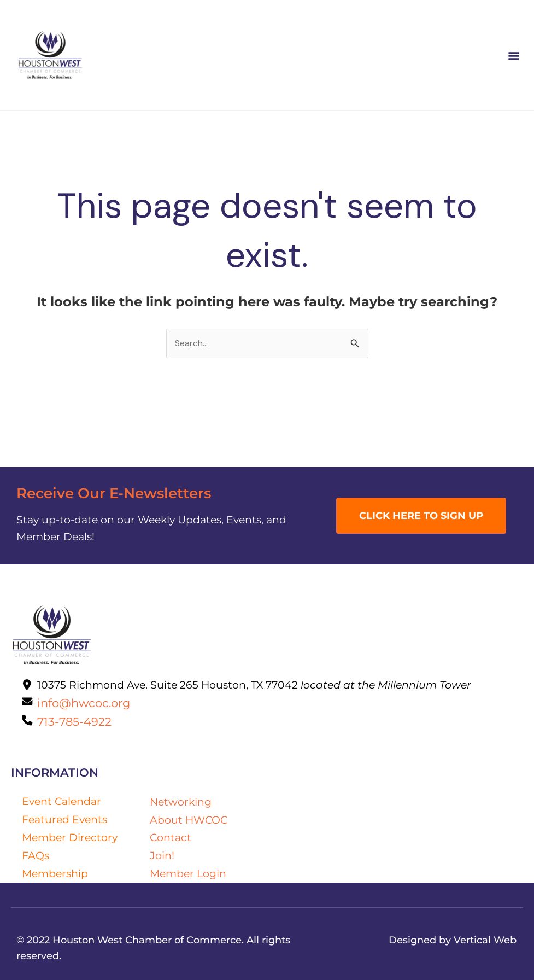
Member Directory (70, 837)
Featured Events (64, 819)
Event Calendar (61, 801)
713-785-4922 (74, 721)
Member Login (188, 873)
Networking (181, 802)
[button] (514, 56)
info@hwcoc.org (84, 703)
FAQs (36, 855)
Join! (162, 855)
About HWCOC (189, 820)
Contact (171, 837)
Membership (55, 873)
